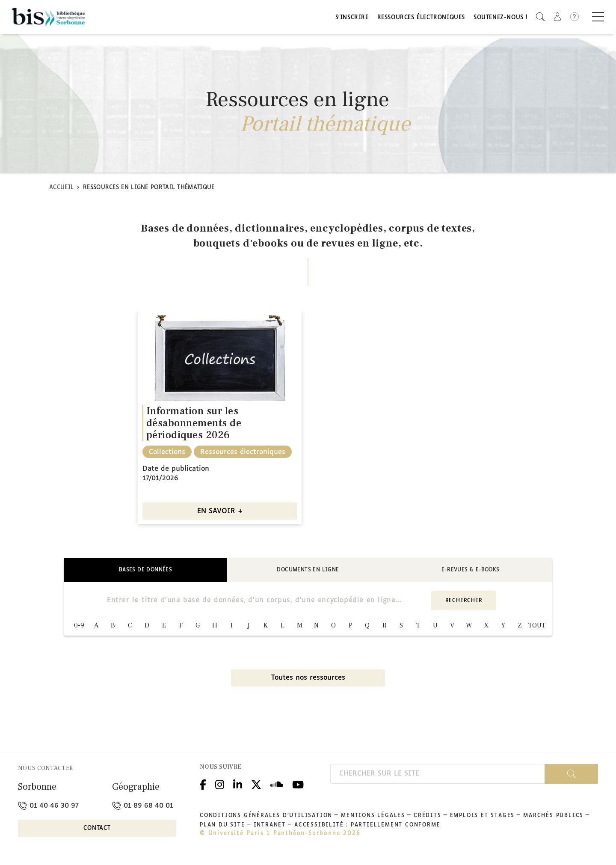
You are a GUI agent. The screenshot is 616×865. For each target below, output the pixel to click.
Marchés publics (553, 817)
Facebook (203, 784)
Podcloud (277, 784)
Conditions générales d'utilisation (266, 817)
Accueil (61, 189)
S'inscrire (352, 18)
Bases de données (145, 571)
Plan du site (222, 826)
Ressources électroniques (421, 18)
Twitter (256, 784)
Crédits (428, 817)
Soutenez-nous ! (500, 18)
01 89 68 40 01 (143, 807)
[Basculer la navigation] (598, 18)
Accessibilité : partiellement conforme (367, 826)
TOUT (537, 627)
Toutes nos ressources (308, 679)
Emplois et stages (483, 817)
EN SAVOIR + (220, 513)
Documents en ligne (308, 571)
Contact (97, 830)
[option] (220, 419)
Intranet (270, 826)
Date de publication (176, 470)
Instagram (220, 784)
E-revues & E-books (470, 571)
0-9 (79, 627)
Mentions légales (373, 817)
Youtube (298, 784)
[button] (540, 17)
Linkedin (238, 784)
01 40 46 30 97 (48, 807)
